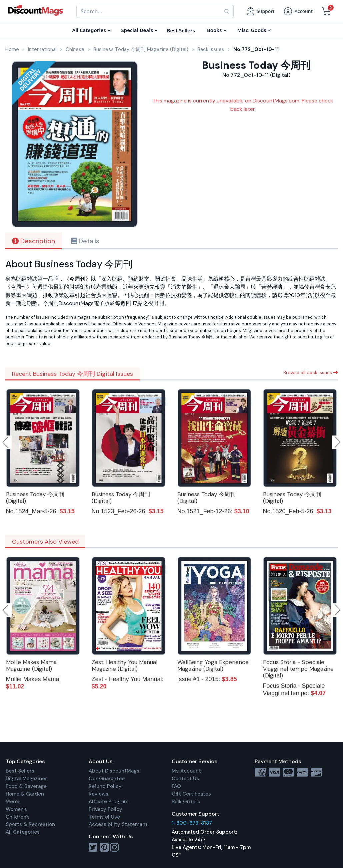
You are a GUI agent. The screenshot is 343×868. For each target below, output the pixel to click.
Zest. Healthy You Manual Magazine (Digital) (124, 665)
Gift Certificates (191, 794)
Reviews (98, 794)
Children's (18, 817)
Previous (6, 442)
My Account (186, 771)
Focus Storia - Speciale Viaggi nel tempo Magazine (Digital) (298, 669)
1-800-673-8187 (192, 823)
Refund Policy (105, 786)
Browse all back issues (311, 372)
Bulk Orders (186, 802)
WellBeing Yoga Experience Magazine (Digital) (213, 665)
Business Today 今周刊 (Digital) (35, 498)
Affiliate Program (108, 802)
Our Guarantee (107, 779)
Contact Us (185, 779)
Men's (12, 802)
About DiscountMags (114, 771)
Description (33, 241)
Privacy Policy (105, 809)
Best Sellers (20, 771)
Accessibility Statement (118, 824)
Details (85, 241)
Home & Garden (25, 794)
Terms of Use (104, 817)
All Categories (23, 832)
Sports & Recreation (30, 824)
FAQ (176, 786)
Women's (16, 809)
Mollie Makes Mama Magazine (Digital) (31, 665)
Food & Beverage (26, 786)
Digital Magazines (27, 779)
